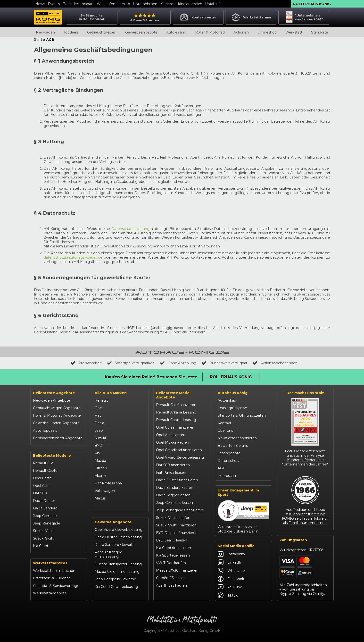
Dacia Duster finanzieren (177, 480)
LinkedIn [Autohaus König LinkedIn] (230, 562)
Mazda (100, 461)
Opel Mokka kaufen (173, 442)
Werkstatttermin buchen (54, 571)
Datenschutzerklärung (130, 229)
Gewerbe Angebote (113, 522)
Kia (97, 453)
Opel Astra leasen (171, 435)
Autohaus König (233, 393)
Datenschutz (229, 461)
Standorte (320, 32)
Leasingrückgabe (232, 408)
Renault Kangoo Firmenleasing (108, 554)
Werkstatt (294, 32)
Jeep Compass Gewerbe (115, 579)
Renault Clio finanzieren (176, 405)
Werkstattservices (50, 563)
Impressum (227, 476)
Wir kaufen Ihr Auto (113, 4)
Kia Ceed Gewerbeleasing (116, 587)
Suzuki (100, 438)
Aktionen (241, 32)
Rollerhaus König (312, 4)
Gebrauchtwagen (102, 32)
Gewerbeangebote (141, 32)
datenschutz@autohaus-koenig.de (73, 257)
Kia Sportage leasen (173, 555)
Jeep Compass (45, 516)
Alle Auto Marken (111, 393)
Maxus (100, 498)
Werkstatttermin (251, 17)
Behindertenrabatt (78, 4)
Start (38, 40)
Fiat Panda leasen (171, 473)
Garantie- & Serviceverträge (56, 586)
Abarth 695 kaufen (171, 585)
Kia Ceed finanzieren (174, 548)
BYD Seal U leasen (172, 540)
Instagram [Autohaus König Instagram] (231, 554)
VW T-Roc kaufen (171, 563)
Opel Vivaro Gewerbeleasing (119, 530)
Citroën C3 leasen (171, 578)
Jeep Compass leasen (174, 503)
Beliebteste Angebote (54, 393)
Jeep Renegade (47, 523)
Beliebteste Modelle (52, 456)
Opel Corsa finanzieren (175, 427)
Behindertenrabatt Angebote (58, 438)
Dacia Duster (44, 501)
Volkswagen (105, 491)
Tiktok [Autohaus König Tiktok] (228, 595)
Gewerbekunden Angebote (56, 423)
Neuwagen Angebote (52, 400)
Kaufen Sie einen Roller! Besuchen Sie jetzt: (151, 377)
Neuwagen (45, 32)
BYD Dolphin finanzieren (177, 533)
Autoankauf (227, 400)
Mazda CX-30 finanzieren (177, 570)
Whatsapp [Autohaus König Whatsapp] (231, 571)
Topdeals (71, 32)
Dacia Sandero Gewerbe (115, 545)
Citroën (101, 468)
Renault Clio (43, 463)
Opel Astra (42, 486)
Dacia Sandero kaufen (175, 488)
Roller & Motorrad (210, 32)
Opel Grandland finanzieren (179, 450)
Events (54, 4)
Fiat (98, 415)
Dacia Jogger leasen (173, 495)
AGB (222, 468)
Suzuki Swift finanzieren (176, 525)
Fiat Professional (109, 483)
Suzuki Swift (43, 538)
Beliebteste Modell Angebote (174, 395)
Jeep (99, 431)
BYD (98, 446)
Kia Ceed (41, 546)
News (40, 4)
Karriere (167, 4)
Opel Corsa (42, 478)
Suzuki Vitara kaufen (173, 518)
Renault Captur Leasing (176, 420)
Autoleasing (176, 32)
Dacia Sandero (45, 508)
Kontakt (224, 423)
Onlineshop (267, 32)
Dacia (99, 423)
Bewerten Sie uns (233, 446)
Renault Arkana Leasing (176, 412)
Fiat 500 (40, 493)
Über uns (225, 431)
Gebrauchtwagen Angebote (57, 408)
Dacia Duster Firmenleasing (118, 537)
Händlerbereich (189, 4)
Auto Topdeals (45, 431)
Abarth (100, 476)
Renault (101, 400)
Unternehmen (145, 4)
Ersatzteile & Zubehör (51, 578)
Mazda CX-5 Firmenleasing (117, 572)
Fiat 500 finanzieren (173, 465)
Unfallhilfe (213, 4)
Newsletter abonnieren (237, 438)
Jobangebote (229, 453)
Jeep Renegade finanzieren (180, 510)
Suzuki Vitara (44, 531)
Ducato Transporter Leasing (118, 564)
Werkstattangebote (50, 593)
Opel (99, 408)
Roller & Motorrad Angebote (57, 415)
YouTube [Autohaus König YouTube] (230, 587)
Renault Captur (46, 471)
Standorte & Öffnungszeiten (242, 415)
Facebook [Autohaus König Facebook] (231, 579)
